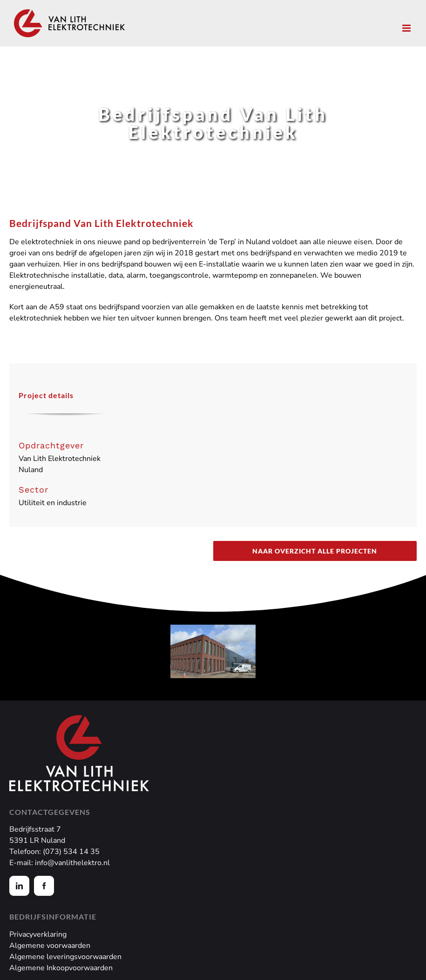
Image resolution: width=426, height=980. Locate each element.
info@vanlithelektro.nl (72, 863)
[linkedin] (19, 886)
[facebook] (44, 886)
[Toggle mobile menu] (407, 28)
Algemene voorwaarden (50, 946)
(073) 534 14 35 (71, 852)
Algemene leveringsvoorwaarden (65, 957)
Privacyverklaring (38, 934)
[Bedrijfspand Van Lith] (213, 651)
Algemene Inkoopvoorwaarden (61, 968)
